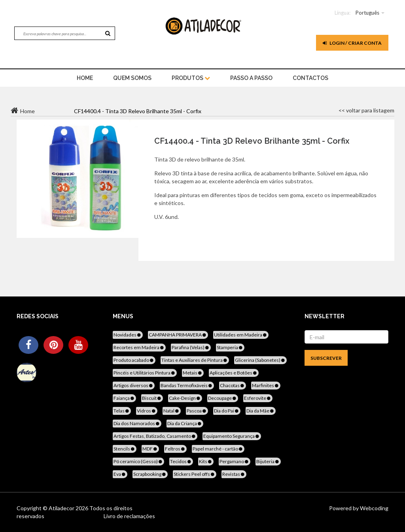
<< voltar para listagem (366, 110)
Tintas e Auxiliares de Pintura (195, 360)
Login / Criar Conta (352, 43)
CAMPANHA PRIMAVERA (178, 335)
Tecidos (181, 461)
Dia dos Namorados (137, 423)
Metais (193, 373)
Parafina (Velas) (191, 347)
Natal (172, 411)
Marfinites (266, 385)
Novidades (128, 335)
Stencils (125, 449)
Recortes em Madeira (139, 347)
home (85, 78)
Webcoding (374, 508)
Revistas (234, 474)
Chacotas (233, 385)
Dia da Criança (185, 423)
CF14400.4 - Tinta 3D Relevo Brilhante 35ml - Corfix (252, 141)
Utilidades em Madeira (241, 335)
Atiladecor (62, 508)
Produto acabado (134, 360)
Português (367, 13)
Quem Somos (132, 78)
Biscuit (152, 398)
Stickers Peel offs (195, 474)
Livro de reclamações (129, 516)
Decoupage (223, 398)
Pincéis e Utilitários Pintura (145, 373)
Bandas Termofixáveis (187, 385)
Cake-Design (185, 398)
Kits (206, 461)
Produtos (191, 78)
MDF (150, 449)
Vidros (147, 411)
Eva (120, 474)
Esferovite (258, 398)
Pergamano (235, 461)
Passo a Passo (251, 78)
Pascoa (197, 411)
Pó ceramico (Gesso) (138, 461)
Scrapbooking (150, 474)
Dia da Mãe (261, 411)
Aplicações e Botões (234, 373)
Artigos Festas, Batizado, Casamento (155, 436)
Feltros (175, 449)
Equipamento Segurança (232, 436)
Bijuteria (268, 461)
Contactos (310, 78)
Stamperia (230, 347)
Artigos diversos (134, 385)
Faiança (124, 398)
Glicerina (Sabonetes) (260, 360)
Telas (122, 411)
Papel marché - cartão (218, 449)
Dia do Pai (227, 411)
